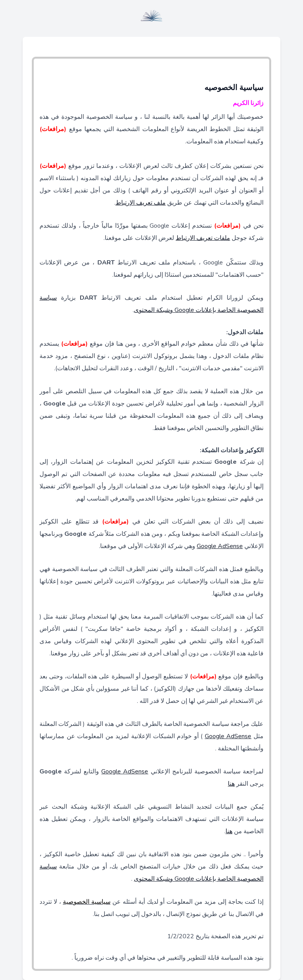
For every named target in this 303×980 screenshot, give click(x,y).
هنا (231, 784)
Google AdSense (220, 546)
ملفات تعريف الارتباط (203, 238)
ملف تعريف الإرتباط (141, 203)
